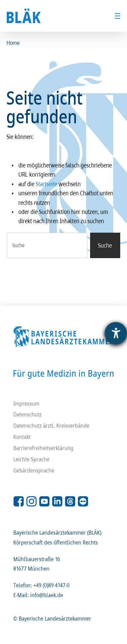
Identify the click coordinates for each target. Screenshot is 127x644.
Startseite (47, 184)
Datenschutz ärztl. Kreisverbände (52, 425)
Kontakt (22, 437)
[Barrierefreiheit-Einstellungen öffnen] (116, 333)
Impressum (27, 403)
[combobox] (47, 245)
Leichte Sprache (32, 459)
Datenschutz (28, 414)
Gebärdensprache (34, 470)
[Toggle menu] (118, 16)
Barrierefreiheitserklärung (44, 448)
